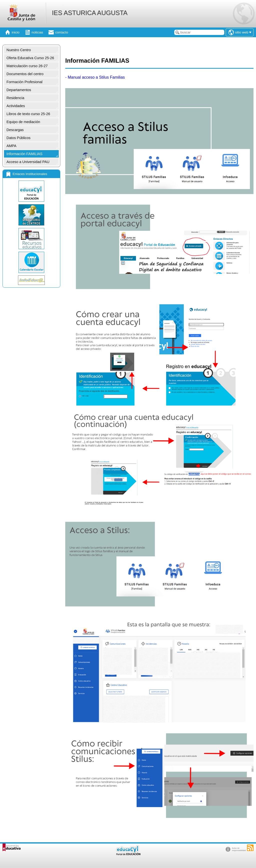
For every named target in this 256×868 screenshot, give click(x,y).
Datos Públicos (18, 138)
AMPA (11, 146)
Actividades (16, 106)
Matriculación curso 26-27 (27, 66)
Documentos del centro (25, 74)
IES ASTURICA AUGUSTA (89, 13)
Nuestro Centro (19, 50)
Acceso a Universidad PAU (28, 162)
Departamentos (19, 90)
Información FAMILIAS (24, 154)
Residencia (15, 98)
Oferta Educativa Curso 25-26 (30, 58)
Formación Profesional (24, 82)
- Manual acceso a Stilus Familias (95, 77)
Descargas (15, 130)
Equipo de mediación (23, 122)
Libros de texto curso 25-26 (28, 114)
